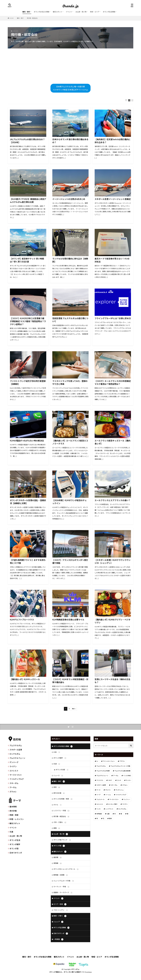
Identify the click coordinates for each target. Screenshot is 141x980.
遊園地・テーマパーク (63, 893)
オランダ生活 (15, 840)
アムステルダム (16, 745)
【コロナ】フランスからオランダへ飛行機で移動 (70, 562)
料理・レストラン (17, 819)
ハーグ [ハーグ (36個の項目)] (98, 795)
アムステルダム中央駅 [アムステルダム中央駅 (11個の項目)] (103, 771)
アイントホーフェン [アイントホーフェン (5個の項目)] (109, 761)
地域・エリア (95, 12)
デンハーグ (14, 762)
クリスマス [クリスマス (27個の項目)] (100, 780)
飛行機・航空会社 (32, 18)
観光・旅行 (26, 12)
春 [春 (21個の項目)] (128, 814)
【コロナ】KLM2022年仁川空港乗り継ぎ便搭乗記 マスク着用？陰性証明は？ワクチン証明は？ (28, 321)
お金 (57, 752)
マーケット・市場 (62, 887)
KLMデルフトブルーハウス (22, 620)
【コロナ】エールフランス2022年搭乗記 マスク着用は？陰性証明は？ (113, 383)
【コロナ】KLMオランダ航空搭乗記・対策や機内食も (70, 681)
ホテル (58, 805)
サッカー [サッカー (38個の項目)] (129, 780)
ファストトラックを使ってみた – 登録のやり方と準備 (70, 383)
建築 (57, 828)
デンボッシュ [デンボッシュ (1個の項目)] (120, 790)
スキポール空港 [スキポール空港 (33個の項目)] (101, 785)
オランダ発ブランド (62, 840)
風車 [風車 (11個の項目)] (110, 819)
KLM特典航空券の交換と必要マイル (68, 620)
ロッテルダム (15, 754)
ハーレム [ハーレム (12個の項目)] (108, 795)
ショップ (58, 922)
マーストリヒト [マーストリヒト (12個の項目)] (114, 799)
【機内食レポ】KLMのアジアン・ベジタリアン (112, 621)
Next (73, 709)
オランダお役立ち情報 (42, 12)
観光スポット (58, 12)
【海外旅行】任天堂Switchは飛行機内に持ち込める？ (113, 141)
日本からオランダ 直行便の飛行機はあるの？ (70, 141)
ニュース (58, 776)
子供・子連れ (60, 822)
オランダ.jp (75, 969)
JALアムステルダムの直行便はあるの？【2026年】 (27, 141)
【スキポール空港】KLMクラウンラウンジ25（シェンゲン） (113, 562)
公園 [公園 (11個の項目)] (108, 814)
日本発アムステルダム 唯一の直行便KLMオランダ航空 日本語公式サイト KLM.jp (70, 88)
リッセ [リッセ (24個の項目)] (98, 809)
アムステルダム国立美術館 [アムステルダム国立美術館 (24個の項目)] (122, 771)
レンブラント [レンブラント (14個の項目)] (109, 809)
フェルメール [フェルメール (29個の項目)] (100, 799)
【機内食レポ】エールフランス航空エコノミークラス (70, 442)
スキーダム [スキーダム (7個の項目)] (114, 785)
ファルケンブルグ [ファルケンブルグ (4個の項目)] (121, 795)
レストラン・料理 (62, 811)
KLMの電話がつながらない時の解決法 (27, 441)
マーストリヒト (16, 775)
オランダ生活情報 (109, 12)
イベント (69, 12)
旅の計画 (13, 811)
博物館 (58, 863)
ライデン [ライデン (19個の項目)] (125, 804)
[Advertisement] (70, 66)
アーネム (13, 787)
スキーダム (14, 783)
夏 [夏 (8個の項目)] (121, 814)
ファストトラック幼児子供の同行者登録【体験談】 (28, 383)
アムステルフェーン (17, 758)
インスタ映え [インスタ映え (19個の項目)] (127, 776)
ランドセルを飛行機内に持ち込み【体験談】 (70, 260)
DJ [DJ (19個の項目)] (97, 761)
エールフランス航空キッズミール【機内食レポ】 (112, 442)
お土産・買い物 (81, 12)
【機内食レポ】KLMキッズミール (25, 679)
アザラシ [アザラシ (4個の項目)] (122, 761)
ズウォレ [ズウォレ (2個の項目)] (125, 785)
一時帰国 (58, 939)
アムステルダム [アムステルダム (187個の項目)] (101, 766)
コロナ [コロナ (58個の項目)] (110, 780)
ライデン (13, 766)
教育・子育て (60, 916)
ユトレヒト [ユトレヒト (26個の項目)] (100, 804)
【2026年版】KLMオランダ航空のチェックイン (70, 502)
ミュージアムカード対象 (64, 881)
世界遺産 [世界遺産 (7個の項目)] (99, 814)
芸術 (57, 787)
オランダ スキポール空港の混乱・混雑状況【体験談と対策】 (28, 502)
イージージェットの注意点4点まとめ (69, 199)
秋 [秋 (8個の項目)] (97, 819)
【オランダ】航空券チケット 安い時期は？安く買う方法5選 (27, 260)
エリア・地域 (60, 904)
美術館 (58, 858)
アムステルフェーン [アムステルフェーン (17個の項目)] (102, 776)
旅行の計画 (59, 793)
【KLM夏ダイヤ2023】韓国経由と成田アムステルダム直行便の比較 (28, 201)
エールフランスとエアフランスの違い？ (112, 500)
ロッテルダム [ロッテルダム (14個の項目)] (122, 809)
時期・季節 (14, 815)
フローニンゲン (61, 910)
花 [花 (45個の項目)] (103, 819)
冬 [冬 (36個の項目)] (115, 814)
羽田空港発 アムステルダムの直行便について (70, 320)
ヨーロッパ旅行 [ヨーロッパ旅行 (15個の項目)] (113, 804)
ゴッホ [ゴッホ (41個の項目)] (119, 780)
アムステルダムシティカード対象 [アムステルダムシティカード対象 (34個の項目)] (120, 766)
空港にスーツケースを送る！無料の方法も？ (112, 681)
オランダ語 (14, 849)
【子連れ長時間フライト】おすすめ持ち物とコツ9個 (28, 562)
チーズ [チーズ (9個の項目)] (98, 790)
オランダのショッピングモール (66, 869)
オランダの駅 (62, 770)
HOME (12, 18)
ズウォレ (13, 792)
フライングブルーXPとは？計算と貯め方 (113, 318)
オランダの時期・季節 (63, 799)
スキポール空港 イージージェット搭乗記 (113, 199)
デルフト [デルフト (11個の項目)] (108, 790)
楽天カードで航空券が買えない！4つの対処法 (112, 260)
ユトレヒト (14, 771)
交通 (11, 832)
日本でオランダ (16, 853)
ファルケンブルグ (17, 779)
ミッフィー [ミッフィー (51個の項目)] (127, 799)
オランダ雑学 (15, 844)
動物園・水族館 (61, 875)
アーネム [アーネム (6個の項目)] (116, 776)
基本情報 (13, 807)
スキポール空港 (16, 750)
